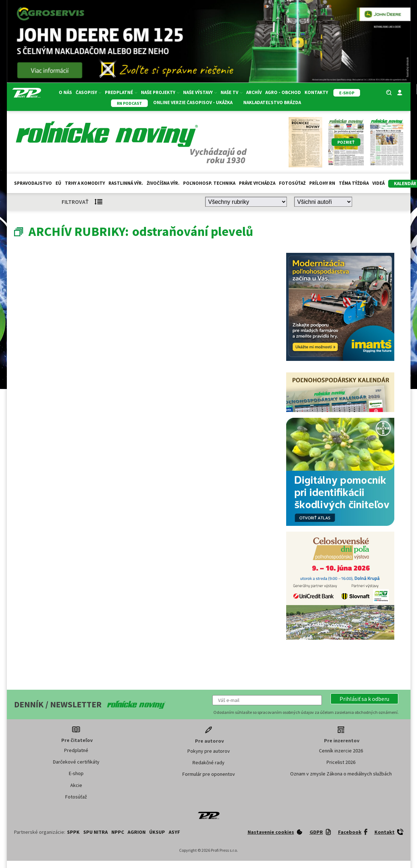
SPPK (73, 832)
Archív (254, 92)
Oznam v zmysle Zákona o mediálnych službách (341, 774)
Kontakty (316, 92)
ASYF (174, 832)
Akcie (76, 785)
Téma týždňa (354, 183)
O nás (65, 92)
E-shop (76, 773)
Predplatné (121, 92)
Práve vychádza (257, 183)
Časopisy (88, 92)
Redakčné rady (208, 762)
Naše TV (232, 92)
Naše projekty (160, 92)
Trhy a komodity (85, 183)
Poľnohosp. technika (209, 183)
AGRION (137, 832)
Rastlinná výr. (126, 183)
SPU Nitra (96, 832)
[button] (364, 699)
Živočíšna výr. (163, 183)
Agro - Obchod (283, 92)
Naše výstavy (200, 92)
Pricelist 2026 (341, 762)
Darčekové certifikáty (76, 762)
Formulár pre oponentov (209, 774)
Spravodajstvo (33, 183)
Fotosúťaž (292, 183)
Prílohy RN (322, 183)
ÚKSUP (157, 832)
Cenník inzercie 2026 (341, 751)
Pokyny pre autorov (209, 751)
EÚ (58, 183)
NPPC (118, 832)
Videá (378, 183)
